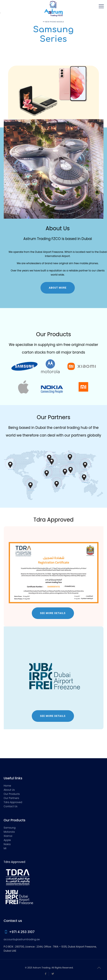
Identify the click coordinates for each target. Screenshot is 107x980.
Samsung (10, 828)
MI (5, 848)
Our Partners (12, 798)
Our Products (12, 794)
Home (7, 786)
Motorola (9, 832)
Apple (7, 840)
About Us (9, 790)
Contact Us (11, 806)
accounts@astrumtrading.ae (22, 939)
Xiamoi (8, 836)
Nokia (7, 844)
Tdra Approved (13, 802)
